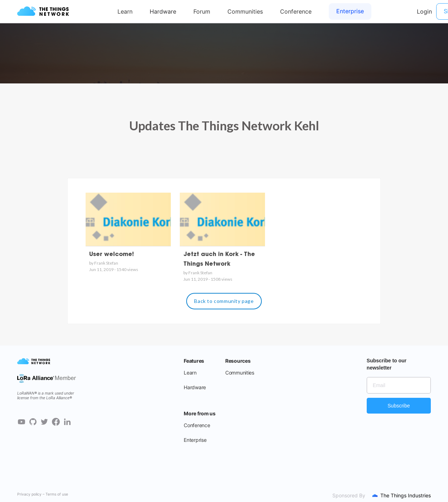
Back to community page (224, 301)
